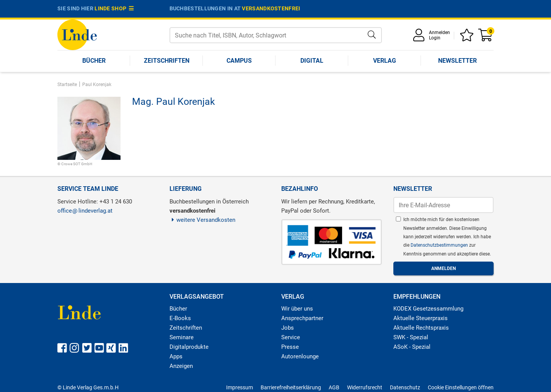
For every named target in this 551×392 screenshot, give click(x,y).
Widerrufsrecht (365, 387)
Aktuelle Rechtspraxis (421, 328)
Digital (312, 61)
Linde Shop (114, 8)
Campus (239, 61)
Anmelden (439, 33)
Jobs (288, 328)
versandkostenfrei (271, 8)
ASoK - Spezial (412, 347)
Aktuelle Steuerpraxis (421, 318)
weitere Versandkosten (203, 220)
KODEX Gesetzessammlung (428, 309)
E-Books (180, 318)
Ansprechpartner (302, 318)
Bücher (94, 61)
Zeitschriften (167, 61)
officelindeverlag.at (85, 211)
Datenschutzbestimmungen (440, 245)
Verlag (385, 61)
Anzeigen (181, 366)
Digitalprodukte (189, 347)
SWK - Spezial (411, 337)
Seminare (182, 337)
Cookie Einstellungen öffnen (461, 387)
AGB (334, 387)
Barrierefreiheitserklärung (291, 387)
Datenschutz (405, 387)
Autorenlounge (300, 356)
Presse (290, 347)
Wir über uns (297, 309)
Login (435, 38)
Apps (176, 356)
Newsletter (457, 61)
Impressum (240, 387)
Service (291, 337)
